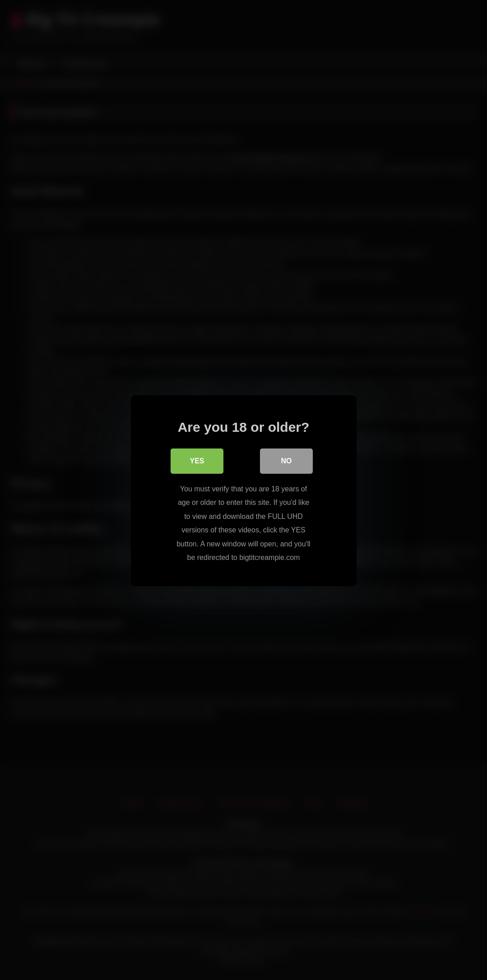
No (287, 460)
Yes (197, 460)
